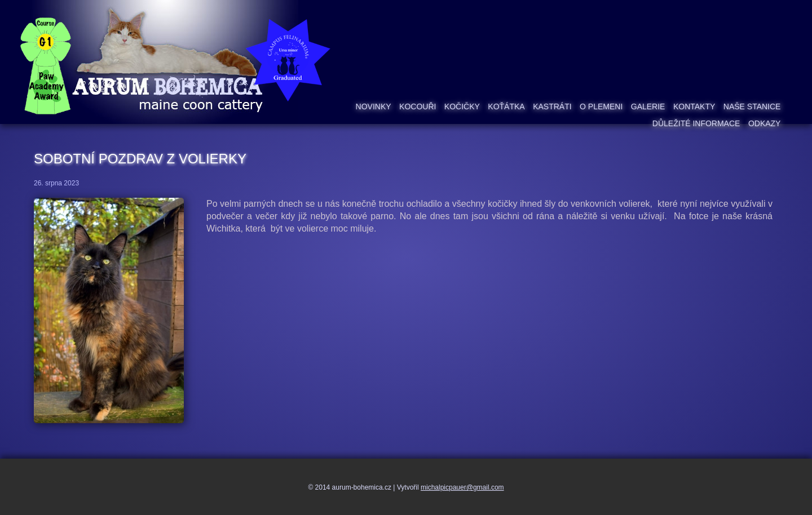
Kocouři (418, 106)
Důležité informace (696, 123)
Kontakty (694, 106)
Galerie (648, 106)
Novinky (374, 106)
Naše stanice (752, 106)
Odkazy (765, 123)
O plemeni (601, 106)
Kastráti (552, 106)
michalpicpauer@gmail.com (462, 487)
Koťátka (506, 106)
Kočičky (462, 106)
